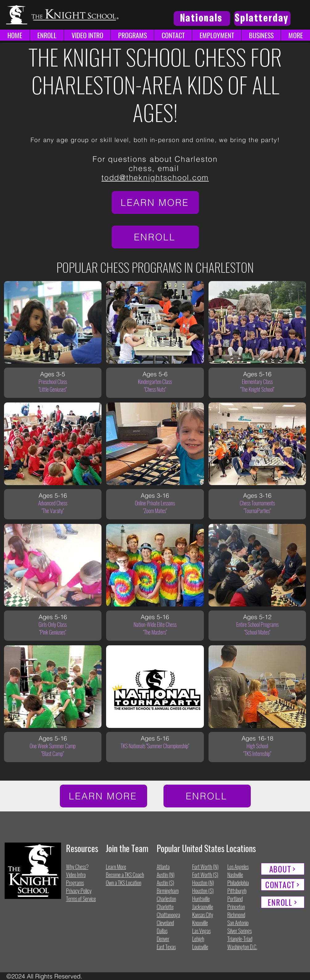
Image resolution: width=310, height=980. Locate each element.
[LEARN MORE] (155, 202)
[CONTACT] (283, 885)
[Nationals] (202, 18)
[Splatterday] (262, 18)
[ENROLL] (155, 237)
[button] (295, 35)
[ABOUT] (283, 869)
